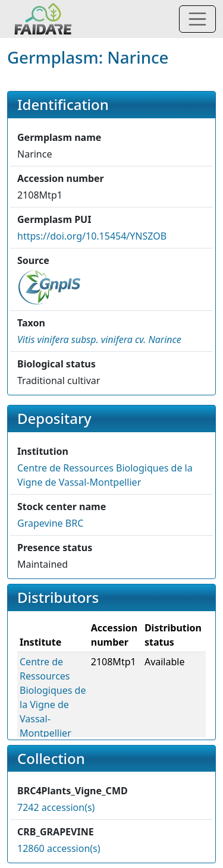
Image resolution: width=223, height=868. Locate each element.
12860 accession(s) (59, 848)
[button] (99, 339)
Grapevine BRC (50, 523)
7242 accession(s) (56, 807)
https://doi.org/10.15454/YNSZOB (92, 236)
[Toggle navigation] (197, 19)
